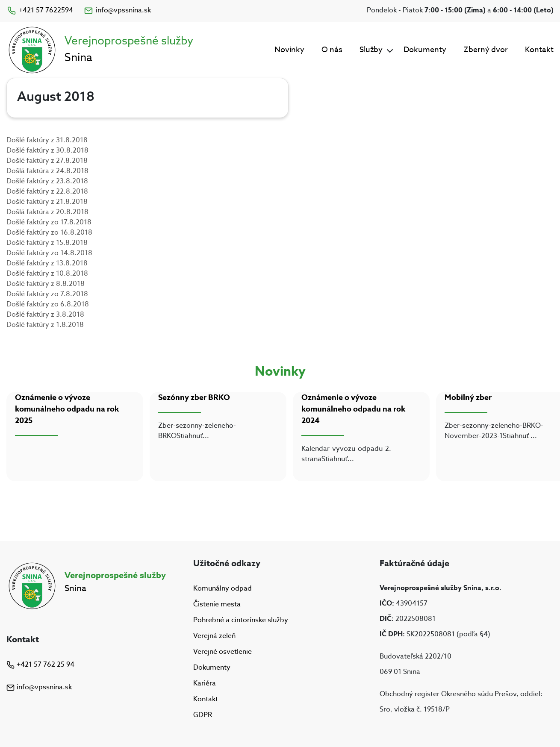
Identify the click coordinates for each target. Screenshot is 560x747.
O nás (332, 50)
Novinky (289, 50)
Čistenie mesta (217, 604)
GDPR (203, 715)
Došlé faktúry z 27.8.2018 (47, 161)
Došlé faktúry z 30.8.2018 (47, 150)
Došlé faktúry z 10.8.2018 (47, 274)
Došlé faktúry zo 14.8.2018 (49, 253)
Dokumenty (425, 50)
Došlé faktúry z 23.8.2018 (47, 181)
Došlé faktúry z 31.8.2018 (47, 140)
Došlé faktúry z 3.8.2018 (45, 315)
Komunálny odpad (223, 588)
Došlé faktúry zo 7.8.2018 (47, 294)
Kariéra (205, 683)
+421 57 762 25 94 (40, 665)
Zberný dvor (486, 50)
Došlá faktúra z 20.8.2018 (47, 212)
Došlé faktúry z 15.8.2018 (47, 243)
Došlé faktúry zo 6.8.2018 (48, 304)
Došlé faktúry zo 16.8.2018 (49, 232)
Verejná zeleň (214, 636)
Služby (371, 50)
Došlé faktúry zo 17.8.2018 (49, 222)
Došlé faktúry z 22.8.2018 (47, 191)
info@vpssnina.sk (117, 10)
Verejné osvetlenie (223, 652)
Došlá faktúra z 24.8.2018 (47, 171)
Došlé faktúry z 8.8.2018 (46, 284)
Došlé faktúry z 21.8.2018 (47, 202)
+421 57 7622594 (40, 10)
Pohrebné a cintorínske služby (241, 620)
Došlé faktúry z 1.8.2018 (45, 325)
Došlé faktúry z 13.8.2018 (47, 263)
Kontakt (539, 50)
